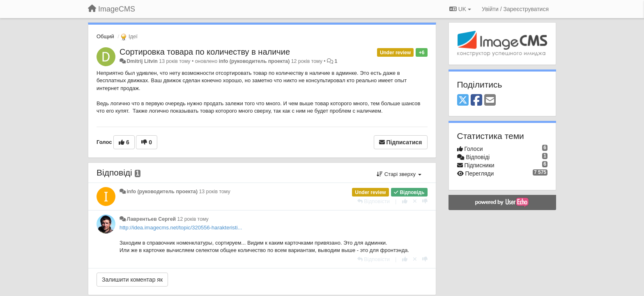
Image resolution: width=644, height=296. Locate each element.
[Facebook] (476, 101)
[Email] (490, 101)
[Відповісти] (374, 201)
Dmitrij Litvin (142, 61)
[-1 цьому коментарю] (425, 201)
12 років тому (193, 219)
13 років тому (214, 192)
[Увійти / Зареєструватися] (515, 9)
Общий (105, 36)
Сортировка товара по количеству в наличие (205, 52)
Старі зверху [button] (399, 174)
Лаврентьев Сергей (151, 219)
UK (460, 9)
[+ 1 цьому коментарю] (405, 201)
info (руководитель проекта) (254, 61)
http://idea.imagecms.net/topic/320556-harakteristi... (181, 228)
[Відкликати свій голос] (415, 201)
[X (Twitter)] (463, 101)
